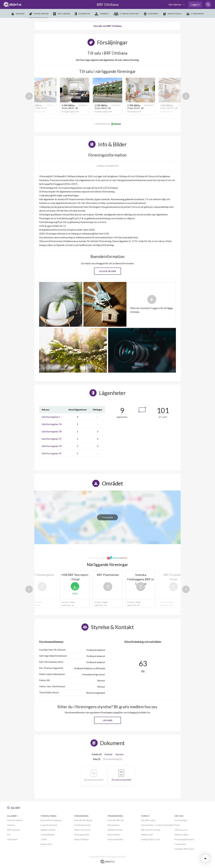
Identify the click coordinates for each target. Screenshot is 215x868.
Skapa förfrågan (81, 839)
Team (177, 825)
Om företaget (181, 820)
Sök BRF (14, 808)
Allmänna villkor (182, 835)
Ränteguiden (114, 825)
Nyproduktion (114, 835)
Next (186, 96)
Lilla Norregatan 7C (52, 439)
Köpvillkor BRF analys (184, 849)
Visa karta (107, 517)
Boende (108, 754)
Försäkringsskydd (82, 825)
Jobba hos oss (181, 830)
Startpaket (12, 839)
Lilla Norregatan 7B (52, 431)
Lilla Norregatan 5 (51, 417)
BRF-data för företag (151, 830)
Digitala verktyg (48, 830)
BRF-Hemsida (13, 830)
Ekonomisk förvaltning (51, 820)
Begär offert (46, 844)
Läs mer (108, 720)
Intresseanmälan (115, 839)
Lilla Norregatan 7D (52, 446)
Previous (29, 96)
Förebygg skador (82, 835)
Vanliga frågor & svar (150, 839)
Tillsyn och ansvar (82, 830)
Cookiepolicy (180, 844)
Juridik (44, 839)
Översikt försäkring (83, 820)
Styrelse (119, 754)
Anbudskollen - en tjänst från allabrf (158, 825)
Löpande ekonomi (49, 825)
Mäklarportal (147, 835)
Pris (9, 835)
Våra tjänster (175, 4)
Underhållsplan (48, 835)
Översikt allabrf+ (15, 820)
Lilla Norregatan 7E (51, 453)
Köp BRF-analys (148, 820)
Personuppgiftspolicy (184, 839)
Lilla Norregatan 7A (52, 424)
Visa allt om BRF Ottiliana (108, 26)
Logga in (195, 4)
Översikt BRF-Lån (116, 820)
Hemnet (11, 825)
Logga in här (108, 271)
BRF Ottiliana (108, 4)
